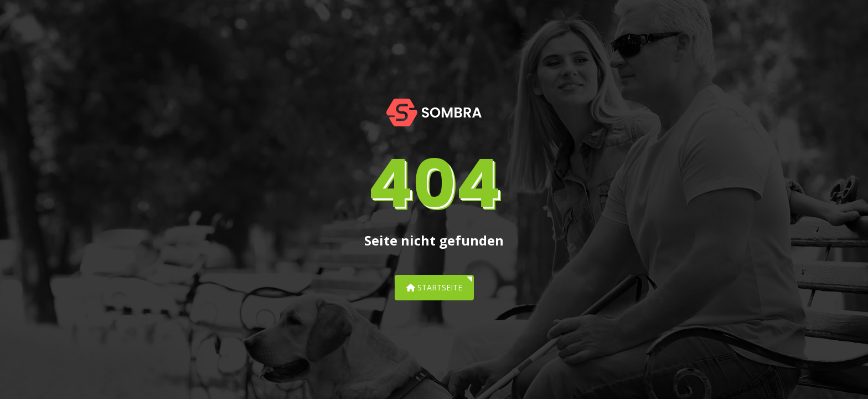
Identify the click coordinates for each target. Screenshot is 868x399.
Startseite (434, 287)
